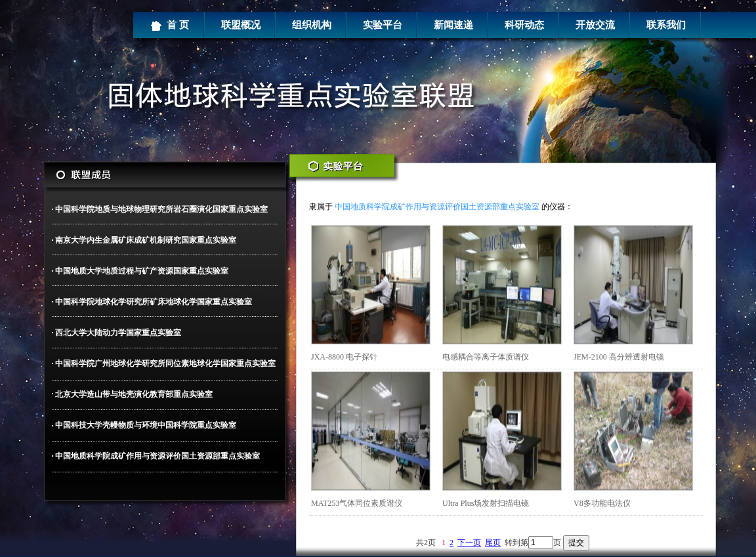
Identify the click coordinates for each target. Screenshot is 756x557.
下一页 (469, 543)
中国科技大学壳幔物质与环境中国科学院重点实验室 (146, 425)
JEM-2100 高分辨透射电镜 (619, 357)
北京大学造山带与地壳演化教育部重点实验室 (134, 394)
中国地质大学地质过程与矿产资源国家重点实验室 (142, 271)
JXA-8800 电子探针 (344, 357)
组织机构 (312, 25)
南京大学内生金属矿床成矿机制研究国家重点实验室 (146, 240)
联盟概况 (241, 25)
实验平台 (383, 25)
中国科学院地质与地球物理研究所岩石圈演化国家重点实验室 (161, 209)
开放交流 (595, 25)
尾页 (493, 543)
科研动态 (524, 25)
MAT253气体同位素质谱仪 (357, 503)
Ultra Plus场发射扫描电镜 (486, 503)
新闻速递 (453, 25)
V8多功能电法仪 (602, 503)
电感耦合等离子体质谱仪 (486, 357)
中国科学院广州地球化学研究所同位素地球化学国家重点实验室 (165, 363)
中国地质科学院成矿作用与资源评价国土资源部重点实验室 (157, 456)
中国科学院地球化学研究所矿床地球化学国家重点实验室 (154, 302)
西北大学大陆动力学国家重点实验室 (118, 333)
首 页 (170, 26)
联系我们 (666, 25)
